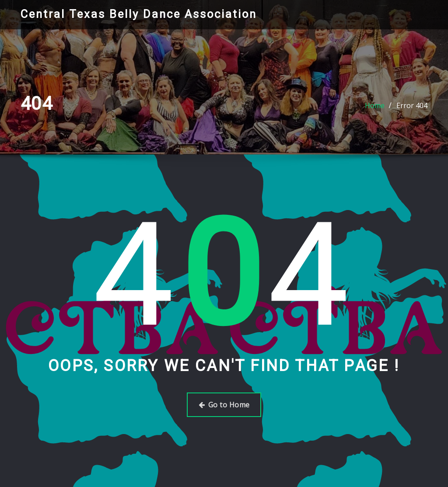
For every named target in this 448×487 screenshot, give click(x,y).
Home (375, 105)
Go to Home (224, 405)
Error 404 (412, 105)
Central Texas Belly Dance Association (139, 14)
